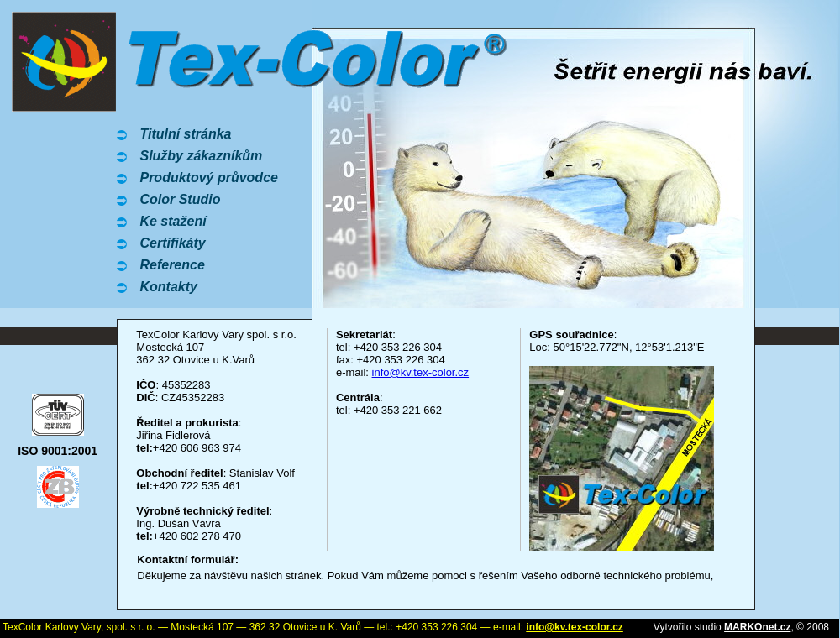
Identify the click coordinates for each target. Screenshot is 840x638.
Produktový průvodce (208, 178)
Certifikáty (172, 243)
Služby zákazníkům (201, 156)
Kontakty (168, 287)
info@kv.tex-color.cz (421, 372)
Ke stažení (173, 221)
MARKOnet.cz (757, 627)
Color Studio (180, 199)
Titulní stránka (185, 134)
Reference (172, 265)
